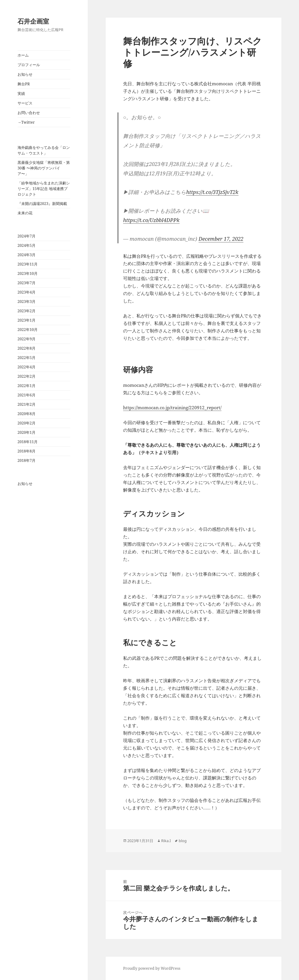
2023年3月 (27, 302)
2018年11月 (28, 442)
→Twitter (26, 122)
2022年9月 (27, 339)
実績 (21, 93)
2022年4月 (27, 367)
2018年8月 (27, 451)
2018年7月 (27, 460)
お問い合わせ (29, 113)
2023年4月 (27, 292)
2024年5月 (27, 245)
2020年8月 (27, 414)
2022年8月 (27, 348)
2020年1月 (27, 432)
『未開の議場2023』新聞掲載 (42, 204)
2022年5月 (27, 358)
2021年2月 (27, 404)
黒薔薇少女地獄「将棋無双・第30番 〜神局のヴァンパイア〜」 (44, 168)
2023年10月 (28, 273)
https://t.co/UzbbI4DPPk (151, 220)
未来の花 (25, 213)
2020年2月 (27, 423)
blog (183, 841)
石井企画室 (33, 21)
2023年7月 (27, 283)
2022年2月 (27, 376)
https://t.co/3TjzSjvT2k (212, 192)
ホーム (23, 55)
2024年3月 (27, 255)
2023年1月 (27, 320)
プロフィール (29, 65)
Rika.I (166, 841)
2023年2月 (27, 311)
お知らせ (25, 74)
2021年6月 (27, 395)
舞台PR (24, 84)
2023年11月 (28, 264)
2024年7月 (27, 236)
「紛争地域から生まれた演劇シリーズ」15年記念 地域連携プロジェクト (44, 189)
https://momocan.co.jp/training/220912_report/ (172, 408)
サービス (25, 103)
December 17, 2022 (221, 239)
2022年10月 (28, 330)
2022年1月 (27, 386)
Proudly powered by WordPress (152, 968)
